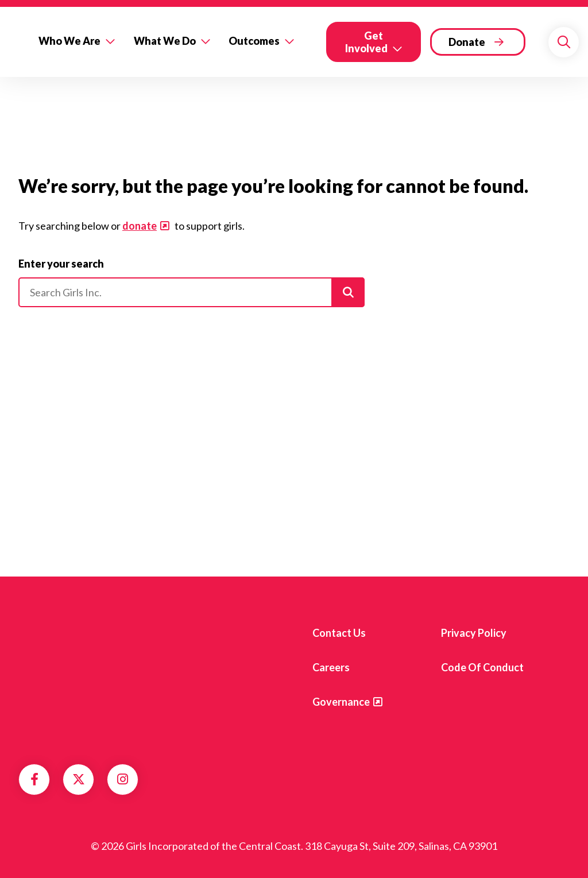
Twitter (79, 779)
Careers (331, 667)
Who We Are (69, 41)
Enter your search (61, 264)
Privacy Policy (474, 633)
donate (140, 226)
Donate (467, 42)
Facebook (34, 779)
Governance (341, 702)
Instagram (123, 779)
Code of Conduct (482, 667)
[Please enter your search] (192, 292)
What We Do (165, 41)
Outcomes (254, 41)
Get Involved (366, 42)
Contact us (339, 633)
